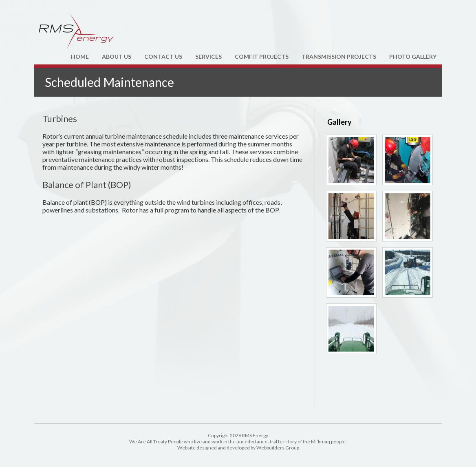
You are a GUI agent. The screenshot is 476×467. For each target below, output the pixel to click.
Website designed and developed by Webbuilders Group (238, 448)
